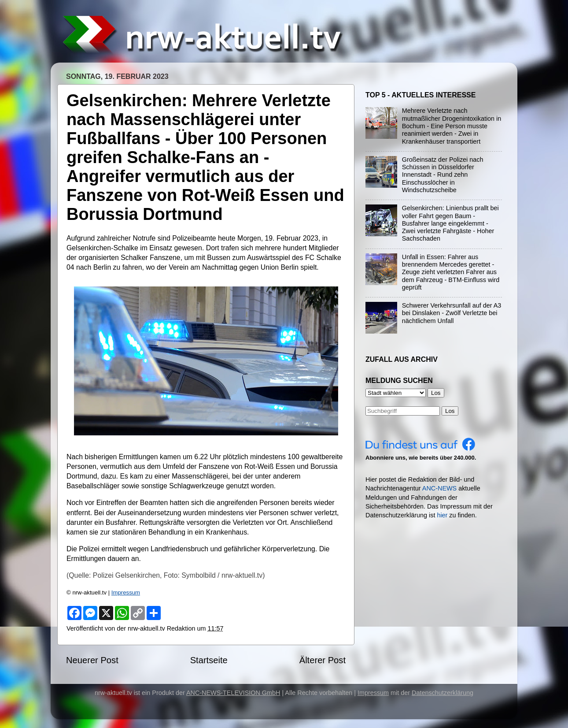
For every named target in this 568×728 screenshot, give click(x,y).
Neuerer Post (92, 660)
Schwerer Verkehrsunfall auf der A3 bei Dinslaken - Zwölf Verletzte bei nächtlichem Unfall (452, 313)
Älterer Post (323, 660)
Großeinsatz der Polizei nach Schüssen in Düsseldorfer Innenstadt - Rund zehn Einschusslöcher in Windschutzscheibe (443, 175)
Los (450, 411)
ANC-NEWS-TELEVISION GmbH (233, 693)
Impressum (126, 592)
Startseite (209, 660)
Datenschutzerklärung (443, 693)
